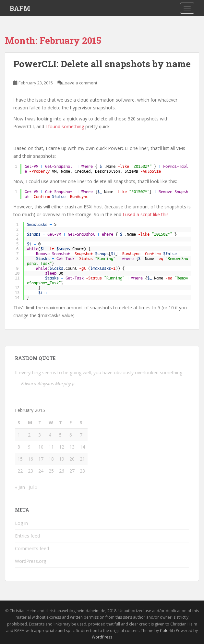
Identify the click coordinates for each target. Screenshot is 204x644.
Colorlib (167, 631)
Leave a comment (80, 83)
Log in (21, 523)
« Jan (20, 487)
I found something (65, 126)
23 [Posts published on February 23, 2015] (30, 471)
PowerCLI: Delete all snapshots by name (102, 64)
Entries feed (27, 536)
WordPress (102, 637)
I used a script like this (146, 214)
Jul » (33, 487)
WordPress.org (30, 561)
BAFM (20, 8)
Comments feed (32, 548)
